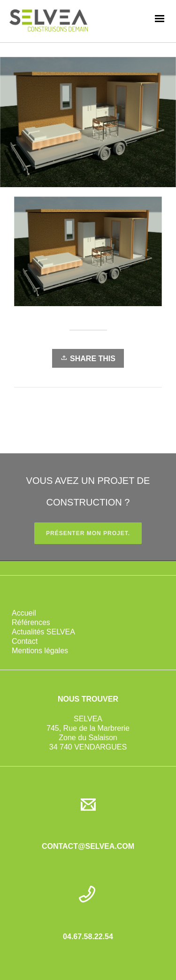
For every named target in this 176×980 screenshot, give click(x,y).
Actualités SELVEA (43, 632)
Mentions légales (40, 651)
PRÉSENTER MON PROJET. (88, 533)
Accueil (24, 613)
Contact (25, 641)
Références (31, 622)
